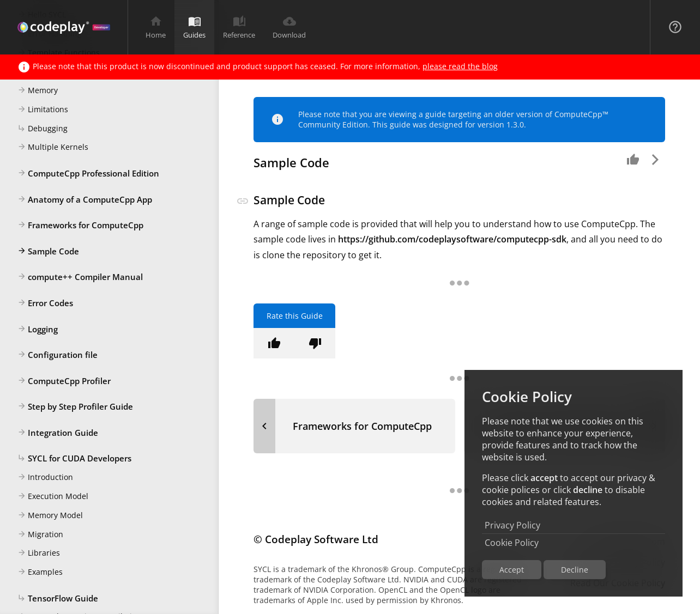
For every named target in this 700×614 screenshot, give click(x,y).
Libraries (39, 554)
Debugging (43, 129)
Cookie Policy (512, 543)
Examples (40, 573)
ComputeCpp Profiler (64, 381)
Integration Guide (58, 433)
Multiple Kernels (53, 148)
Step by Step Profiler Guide (75, 407)
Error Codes (45, 303)
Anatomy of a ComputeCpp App (85, 200)
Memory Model (50, 516)
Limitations (43, 110)
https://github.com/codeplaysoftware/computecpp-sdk (452, 239)
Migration (40, 535)
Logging (38, 330)
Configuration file (58, 355)
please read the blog (460, 66)
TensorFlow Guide (58, 599)
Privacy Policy (512, 525)
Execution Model (53, 497)
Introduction (45, 478)
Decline (575, 570)
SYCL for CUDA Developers (74, 459)
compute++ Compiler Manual (80, 277)
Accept (512, 570)
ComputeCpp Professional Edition (88, 174)
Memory (38, 91)
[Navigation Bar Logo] (64, 27)
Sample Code (48, 252)
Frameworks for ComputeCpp (80, 226)
